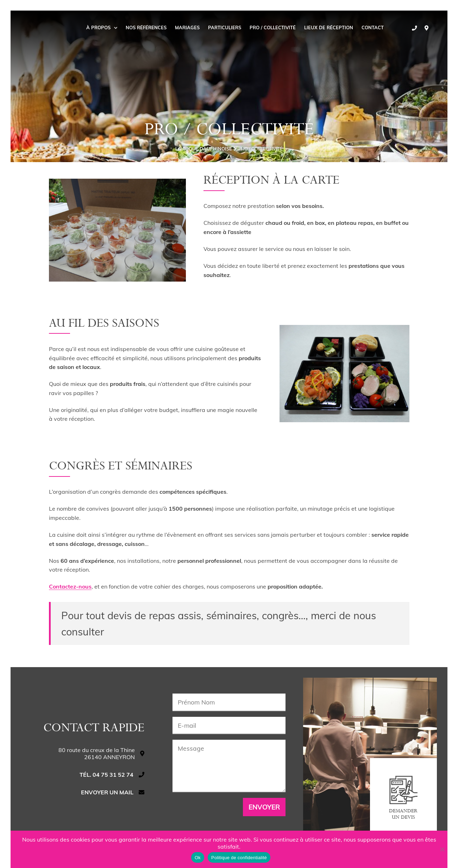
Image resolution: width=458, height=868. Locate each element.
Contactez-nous (70, 586)
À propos (102, 27)
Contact (373, 27)
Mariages (187, 27)
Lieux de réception (329, 27)
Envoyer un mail (107, 792)
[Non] (442, 849)
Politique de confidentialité (239, 858)
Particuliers (225, 27)
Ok (198, 858)
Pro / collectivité (273, 27)
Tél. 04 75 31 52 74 (106, 775)
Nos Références (146, 27)
